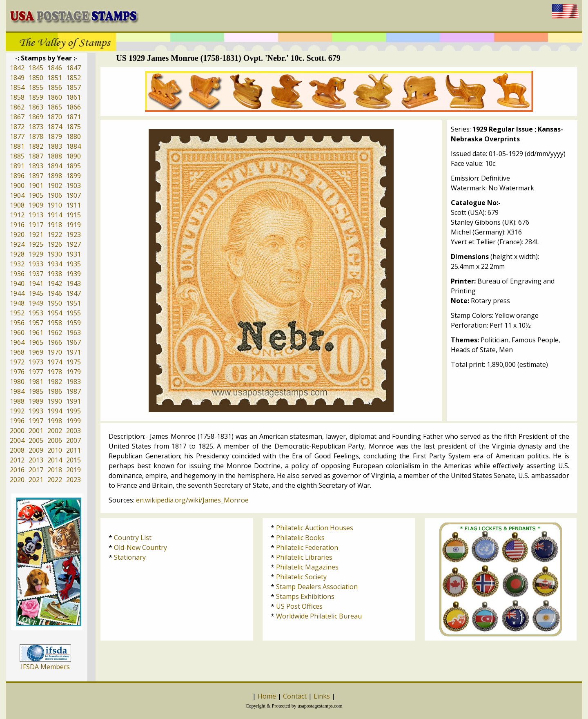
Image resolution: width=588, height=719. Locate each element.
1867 (17, 117)
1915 (73, 215)
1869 (36, 117)
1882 (36, 146)
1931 (73, 254)
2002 (55, 431)
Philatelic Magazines (307, 567)
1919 (73, 225)
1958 (55, 323)
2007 (73, 440)
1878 (36, 136)
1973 (36, 362)
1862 (17, 107)
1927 (73, 244)
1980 (17, 382)
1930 (55, 254)
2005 (36, 440)
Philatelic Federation (307, 547)
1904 (17, 195)
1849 (17, 78)
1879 (55, 136)
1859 (36, 97)
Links (322, 696)
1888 (55, 156)
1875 (73, 127)
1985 (36, 391)
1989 (36, 401)
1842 (17, 68)
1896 (17, 176)
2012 (17, 460)
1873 (36, 127)
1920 (17, 234)
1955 (73, 313)
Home (267, 696)
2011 (73, 450)
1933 (36, 264)
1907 (73, 195)
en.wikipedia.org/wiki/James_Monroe (192, 500)
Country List (133, 538)
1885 (17, 156)
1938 (55, 274)
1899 (73, 176)
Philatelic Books (300, 538)
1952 (17, 313)
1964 (17, 342)
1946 (55, 293)
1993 (36, 411)
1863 (36, 107)
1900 (17, 185)
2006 (55, 440)
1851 (55, 78)
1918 (55, 225)
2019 (73, 470)
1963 (73, 333)
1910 (55, 205)
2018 (55, 470)
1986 (55, 391)
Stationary (130, 557)
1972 (17, 362)
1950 (55, 303)
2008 (17, 450)
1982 (55, 382)
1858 (17, 97)
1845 (36, 68)
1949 (36, 303)
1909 (36, 205)
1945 (36, 293)
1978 (55, 372)
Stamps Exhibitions (305, 596)
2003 (73, 431)
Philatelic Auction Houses (315, 528)
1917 (36, 225)
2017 (36, 470)
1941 (36, 284)
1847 (73, 68)
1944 (17, 293)
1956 (17, 323)
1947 (73, 293)
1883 (55, 146)
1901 (36, 185)
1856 (55, 87)
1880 (73, 136)
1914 (55, 215)
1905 (36, 195)
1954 (55, 313)
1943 (73, 284)
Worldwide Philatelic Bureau (319, 616)
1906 (55, 195)
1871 (73, 117)
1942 (55, 284)
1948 (17, 303)
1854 (17, 87)
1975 (73, 362)
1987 (73, 391)
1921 (36, 234)
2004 (17, 440)
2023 (73, 480)
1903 (73, 185)
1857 (73, 87)
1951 (73, 303)
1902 (55, 185)
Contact (295, 696)
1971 (73, 352)
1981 (36, 382)
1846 (55, 68)
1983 (73, 382)
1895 (73, 166)
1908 (17, 205)
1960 (17, 333)
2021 (36, 480)
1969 (36, 352)
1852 (73, 78)
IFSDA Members (45, 667)
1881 (17, 146)
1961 (36, 333)
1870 (55, 117)
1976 (17, 372)
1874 (55, 127)
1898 (55, 176)
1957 (36, 323)
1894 (55, 166)
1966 (55, 342)
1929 (36, 254)
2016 (17, 470)
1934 (55, 264)
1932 (17, 264)
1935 (73, 264)
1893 (36, 166)
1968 (17, 352)
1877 (17, 136)
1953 (36, 313)
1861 (73, 97)
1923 (73, 234)
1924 (17, 244)
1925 (36, 244)
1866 (73, 107)
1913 (36, 215)
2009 (36, 450)
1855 (36, 87)
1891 (17, 166)
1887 (36, 156)
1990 (55, 401)
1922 (55, 234)
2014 (55, 460)
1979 (73, 372)
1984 (17, 391)
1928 (17, 254)
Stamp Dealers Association (317, 587)
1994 (55, 411)
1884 (73, 146)
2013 (36, 460)
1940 (17, 284)
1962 (55, 333)
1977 (36, 372)
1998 (55, 421)
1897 (36, 176)
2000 (17, 431)
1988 (17, 401)
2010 (55, 450)
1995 (73, 411)
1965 (36, 342)
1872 (17, 127)
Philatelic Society (301, 577)
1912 (17, 215)
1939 (73, 274)
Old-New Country (140, 547)
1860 (55, 97)
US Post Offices (299, 606)
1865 (55, 107)
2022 (55, 480)
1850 (36, 78)
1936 (17, 274)
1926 (55, 244)
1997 (36, 421)
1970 (55, 352)
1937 (36, 274)
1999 (73, 421)
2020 (17, 480)
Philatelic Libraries (304, 557)
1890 (73, 156)
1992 (17, 411)
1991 (73, 401)
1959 (73, 323)
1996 (17, 421)
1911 (73, 205)
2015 (73, 460)
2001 (36, 431)
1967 (73, 342)
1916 (17, 225)
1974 (55, 362)
